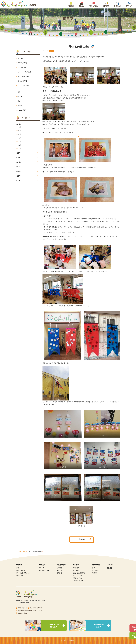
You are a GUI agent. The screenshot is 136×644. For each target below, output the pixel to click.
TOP (18, 552)
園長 (19, 93)
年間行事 (95, 573)
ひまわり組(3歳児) (24, 77)
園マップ (41, 568)
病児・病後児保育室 (79, 573)
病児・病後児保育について (24, 573)
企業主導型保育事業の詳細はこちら (30, 610)
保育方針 (59, 570)
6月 (20, 132)
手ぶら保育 (76, 570)
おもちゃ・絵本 (78, 576)
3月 (20, 142)
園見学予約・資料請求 (130, 625)
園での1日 (95, 570)
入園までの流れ (20, 570)
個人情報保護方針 (36, 608)
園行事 (20, 106)
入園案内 (19, 565)
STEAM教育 (22, 111)
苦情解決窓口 (22, 613)
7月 (20, 128)
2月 (20, 146)
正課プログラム (78, 578)
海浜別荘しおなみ (44, 570)
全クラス (20, 58)
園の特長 (76, 565)
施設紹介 (42, 565)
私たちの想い (61, 565)
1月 (20, 150)
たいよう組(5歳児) (24, 86)
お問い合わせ (22, 608)
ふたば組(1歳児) (23, 67)
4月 (20, 139)
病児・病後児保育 (130, 634)
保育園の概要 (20, 576)
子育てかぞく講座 (78, 581)
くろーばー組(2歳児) (24, 72)
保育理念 (59, 568)
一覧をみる (82, 539)
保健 (19, 102)
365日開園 (76, 568)
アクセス (110, 565)
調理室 (20, 97)
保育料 (18, 568)
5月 (20, 135)
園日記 (25, 552)
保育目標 (59, 573)
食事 (93, 568)
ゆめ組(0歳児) (22, 63)
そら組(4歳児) (22, 81)
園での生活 (96, 565)
